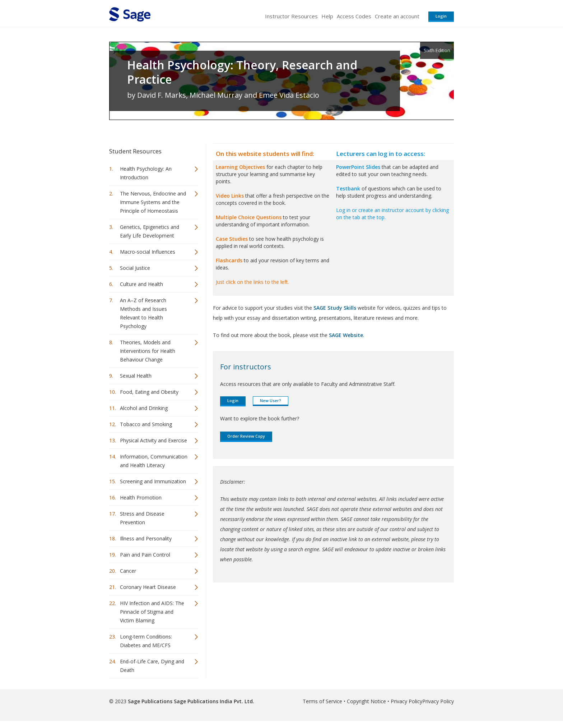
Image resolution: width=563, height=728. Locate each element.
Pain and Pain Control (145, 555)
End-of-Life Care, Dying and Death (152, 666)
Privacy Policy (406, 701)
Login (441, 16)
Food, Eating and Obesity (149, 392)
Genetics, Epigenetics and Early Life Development (150, 231)
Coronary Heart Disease (148, 587)
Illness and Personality (146, 538)
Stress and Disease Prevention (142, 518)
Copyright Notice (366, 701)
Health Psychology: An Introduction (146, 173)
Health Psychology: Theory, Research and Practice (242, 72)
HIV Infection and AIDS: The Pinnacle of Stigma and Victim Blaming (152, 612)
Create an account (397, 16)
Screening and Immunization (153, 481)
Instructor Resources (291, 16)
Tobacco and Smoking (146, 424)
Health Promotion (141, 497)
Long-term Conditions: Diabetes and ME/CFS (146, 641)
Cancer (128, 571)
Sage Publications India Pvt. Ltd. (213, 701)
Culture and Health (141, 284)
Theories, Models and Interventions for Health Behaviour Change (148, 351)
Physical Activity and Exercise (153, 440)
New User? (271, 400)
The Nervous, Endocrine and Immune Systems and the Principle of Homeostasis (153, 202)
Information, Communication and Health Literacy (154, 461)
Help (327, 16)
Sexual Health (136, 376)
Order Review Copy (246, 436)
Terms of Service (322, 701)
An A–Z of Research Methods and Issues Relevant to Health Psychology (143, 313)
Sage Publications (150, 701)
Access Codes (354, 16)
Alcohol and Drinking (144, 408)
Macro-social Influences (148, 252)
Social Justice (135, 268)
